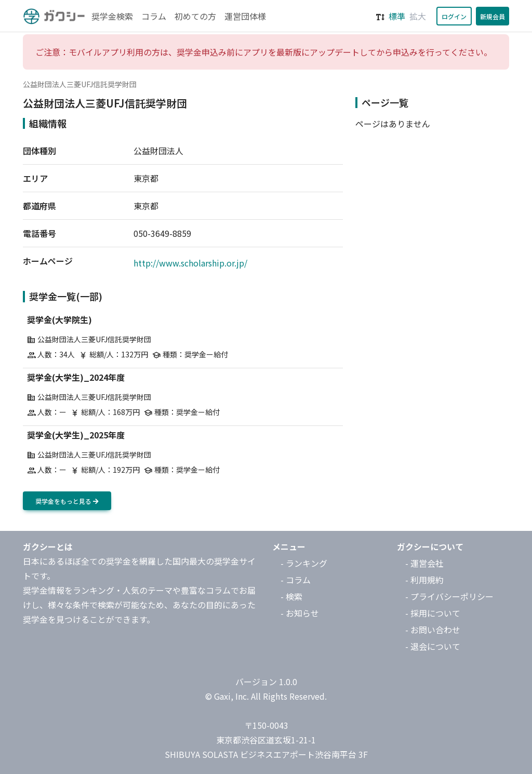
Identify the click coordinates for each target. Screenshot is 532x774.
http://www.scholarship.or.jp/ (190, 263)
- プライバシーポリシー (449, 596)
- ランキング (304, 563)
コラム (154, 16)
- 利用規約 (424, 580)
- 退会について (433, 646)
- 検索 (291, 596)
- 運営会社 (424, 563)
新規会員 (493, 16)
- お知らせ (300, 613)
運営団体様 (245, 16)
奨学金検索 (112, 16)
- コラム (296, 580)
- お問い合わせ (433, 630)
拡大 (418, 16)
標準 (397, 16)
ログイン (454, 16)
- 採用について (433, 613)
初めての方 (195, 16)
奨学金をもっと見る (67, 501)
